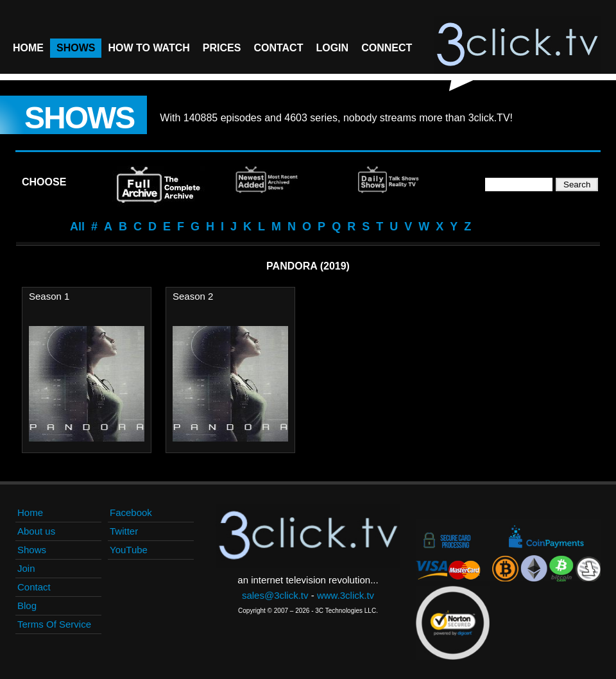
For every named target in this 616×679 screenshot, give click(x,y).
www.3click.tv (346, 595)
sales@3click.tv (275, 595)
